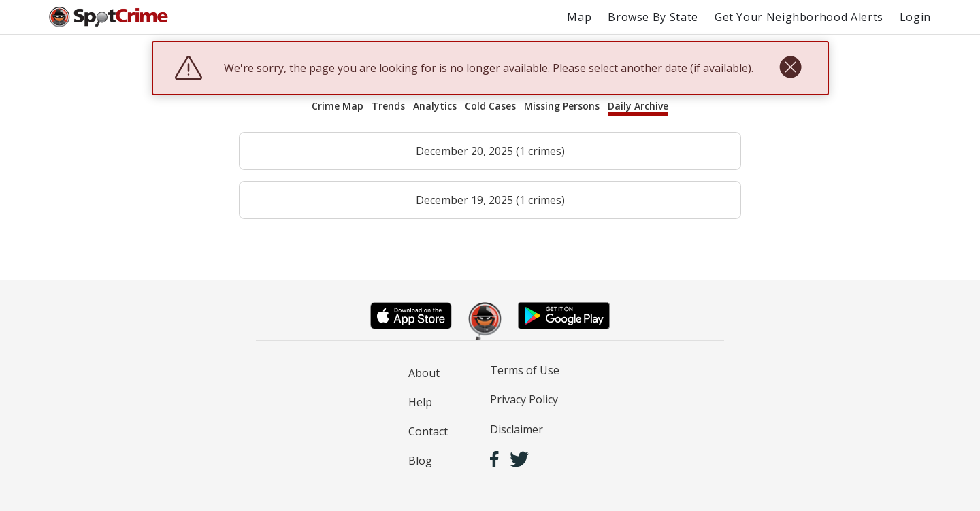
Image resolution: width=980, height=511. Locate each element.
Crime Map (338, 106)
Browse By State (653, 17)
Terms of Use (525, 370)
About (424, 373)
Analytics (435, 106)
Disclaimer (517, 429)
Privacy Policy (524, 399)
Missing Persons (562, 106)
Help (420, 402)
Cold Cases (490, 106)
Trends (388, 106)
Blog (420, 461)
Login (915, 17)
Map (579, 17)
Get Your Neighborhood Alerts (799, 17)
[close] (790, 68)
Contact (428, 431)
